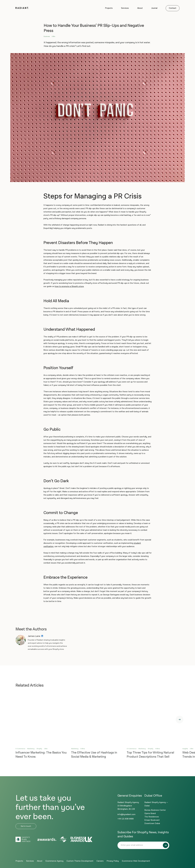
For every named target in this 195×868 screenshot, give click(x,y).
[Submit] (166, 845)
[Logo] (22, 8)
